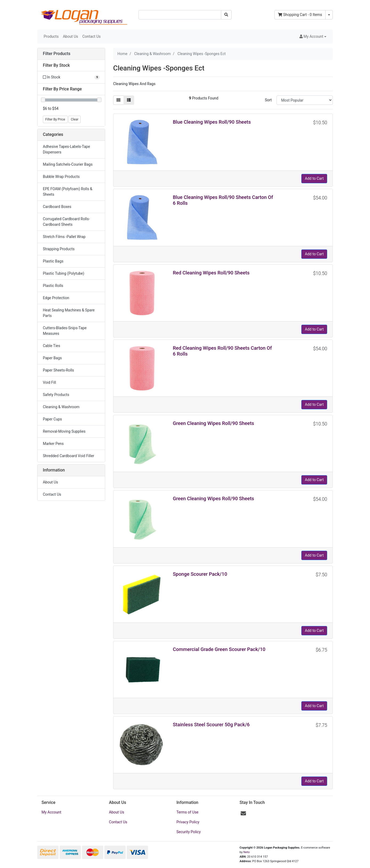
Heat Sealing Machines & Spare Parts (69, 313)
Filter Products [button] (57, 54)
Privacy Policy (188, 822)
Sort (268, 100)
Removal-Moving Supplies (64, 431)
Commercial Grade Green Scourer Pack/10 (219, 649)
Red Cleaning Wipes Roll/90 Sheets (211, 273)
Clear (75, 119)
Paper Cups (52, 419)
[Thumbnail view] (118, 100)
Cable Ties (52, 346)
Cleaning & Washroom (61, 407)
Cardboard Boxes (57, 207)
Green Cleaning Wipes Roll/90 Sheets (213, 423)
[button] (313, 37)
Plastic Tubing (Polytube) (63, 273)
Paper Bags (52, 358)
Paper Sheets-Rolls (58, 370)
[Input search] (180, 15)
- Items (300, 15)
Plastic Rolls (53, 286)
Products (51, 36)
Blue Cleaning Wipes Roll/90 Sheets (212, 122)
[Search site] (226, 15)
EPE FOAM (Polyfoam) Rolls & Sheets (68, 192)
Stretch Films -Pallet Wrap (64, 237)
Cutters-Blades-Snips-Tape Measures (65, 331)
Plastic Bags (53, 261)
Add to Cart (314, 178)
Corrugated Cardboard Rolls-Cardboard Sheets (66, 222)
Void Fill (49, 382)
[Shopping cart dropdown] (329, 15)
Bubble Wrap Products (61, 177)
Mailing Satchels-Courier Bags (68, 164)
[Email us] (243, 813)
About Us (70, 36)
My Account (51, 812)
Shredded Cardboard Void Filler (69, 456)
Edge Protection (56, 298)
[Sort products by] (305, 100)
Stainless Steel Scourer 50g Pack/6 (211, 725)
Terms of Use (188, 812)
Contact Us (91, 36)
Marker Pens (53, 444)
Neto (246, 852)
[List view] (129, 100)
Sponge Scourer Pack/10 (200, 574)
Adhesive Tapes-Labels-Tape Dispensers (66, 149)
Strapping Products (59, 249)
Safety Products (56, 395)
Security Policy (189, 832)
